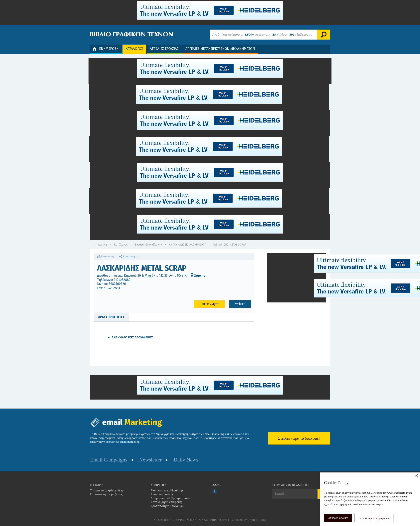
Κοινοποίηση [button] (129, 256)
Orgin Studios (257, 520)
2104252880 (122, 280)
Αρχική (103, 245)
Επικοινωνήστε (209, 304)
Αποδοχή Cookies (338, 518)
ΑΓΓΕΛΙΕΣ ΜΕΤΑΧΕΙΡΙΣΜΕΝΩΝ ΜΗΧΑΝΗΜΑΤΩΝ (220, 49)
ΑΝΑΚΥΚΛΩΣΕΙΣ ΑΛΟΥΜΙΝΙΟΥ (187, 245)
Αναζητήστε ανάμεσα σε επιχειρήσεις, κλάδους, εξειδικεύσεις (262, 34)
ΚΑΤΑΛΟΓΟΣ (134, 49)
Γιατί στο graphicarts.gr (167, 490)
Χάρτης (198, 276)
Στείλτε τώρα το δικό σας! (299, 438)
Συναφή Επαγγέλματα (148, 245)
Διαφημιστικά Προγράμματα (171, 498)
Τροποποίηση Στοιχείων (167, 506)
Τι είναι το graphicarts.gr (107, 490)
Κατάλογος (121, 245)
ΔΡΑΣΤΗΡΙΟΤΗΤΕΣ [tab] (111, 317)
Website (240, 304)
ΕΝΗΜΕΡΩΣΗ (106, 49)
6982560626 (117, 284)
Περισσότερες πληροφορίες (374, 518)
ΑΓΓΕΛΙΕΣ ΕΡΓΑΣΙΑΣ (164, 49)
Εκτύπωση (105, 256)
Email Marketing (162, 494)
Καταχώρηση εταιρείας (167, 502)
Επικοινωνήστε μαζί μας (106, 494)
